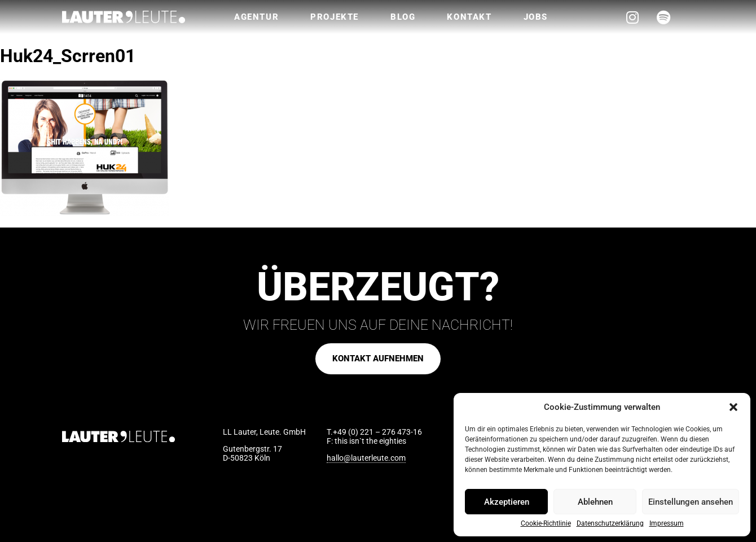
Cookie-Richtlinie (546, 524)
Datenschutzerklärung (610, 524)
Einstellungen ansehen (691, 502)
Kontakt (469, 17)
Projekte (335, 17)
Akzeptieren (507, 502)
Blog (403, 17)
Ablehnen (595, 502)
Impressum (667, 524)
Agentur (256, 17)
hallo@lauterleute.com (366, 458)
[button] (733, 407)
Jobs (536, 17)
